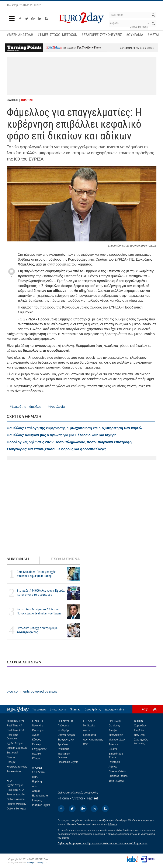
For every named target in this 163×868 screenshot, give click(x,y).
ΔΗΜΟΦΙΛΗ (18, 559)
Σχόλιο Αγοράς (15, 743)
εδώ (131, 48)
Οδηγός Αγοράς (67, 735)
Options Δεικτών (16, 799)
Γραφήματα (90, 735)
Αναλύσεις (63, 749)
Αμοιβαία (63, 744)
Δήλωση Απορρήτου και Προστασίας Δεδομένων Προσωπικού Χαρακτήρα (103, 843)
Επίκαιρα (37, 744)
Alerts (86, 730)
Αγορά (36, 735)
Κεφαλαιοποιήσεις (17, 767)
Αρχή (145, 709)
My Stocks (89, 726)
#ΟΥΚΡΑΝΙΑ (135, 35)
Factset (92, 798)
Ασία (35, 786)
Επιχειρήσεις (39, 749)
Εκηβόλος (140, 730)
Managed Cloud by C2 (37, 862)
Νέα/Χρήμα (64, 730)
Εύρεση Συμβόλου (17, 748)
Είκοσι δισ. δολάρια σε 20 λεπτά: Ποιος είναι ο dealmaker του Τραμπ (39, 611)
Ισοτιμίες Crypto (41, 805)
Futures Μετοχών (17, 804)
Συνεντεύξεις (116, 735)
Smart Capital (116, 781)
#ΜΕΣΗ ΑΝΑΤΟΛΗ (20, 35)
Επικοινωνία (58, 709)
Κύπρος (37, 758)
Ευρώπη (37, 782)
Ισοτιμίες (37, 800)
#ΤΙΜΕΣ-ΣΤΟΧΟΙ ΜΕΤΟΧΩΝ (57, 35)
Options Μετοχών (17, 809)
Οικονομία (38, 730)
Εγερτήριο (114, 762)
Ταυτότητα (39, 709)
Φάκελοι (113, 744)
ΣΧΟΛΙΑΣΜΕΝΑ (65, 559)
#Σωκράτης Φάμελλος (25, 407)
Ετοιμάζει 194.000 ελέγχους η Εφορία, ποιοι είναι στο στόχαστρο (41, 593)
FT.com (63, 798)
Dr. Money (115, 726)
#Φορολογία (56, 407)
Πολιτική (37, 754)
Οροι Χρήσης (93, 709)
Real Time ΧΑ (15, 726)
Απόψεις (113, 730)
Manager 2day (117, 740)
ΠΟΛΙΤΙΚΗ (27, 100)
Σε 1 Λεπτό (39, 772)
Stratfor (78, 798)
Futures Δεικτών (16, 795)
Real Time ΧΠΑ (15, 730)
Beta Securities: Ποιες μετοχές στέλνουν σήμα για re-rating (36, 574)
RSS (86, 744)
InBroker (112, 824)
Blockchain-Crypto (68, 762)
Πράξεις (11, 762)
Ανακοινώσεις (15, 771)
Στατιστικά (12, 753)
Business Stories (118, 776)
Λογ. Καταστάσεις (93, 740)
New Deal (140, 735)
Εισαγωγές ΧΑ (66, 740)
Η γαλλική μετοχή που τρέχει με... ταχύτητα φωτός (38, 630)
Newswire (38, 726)
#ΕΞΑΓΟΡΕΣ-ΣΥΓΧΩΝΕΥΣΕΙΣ (102, 35)
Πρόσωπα (63, 726)
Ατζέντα (113, 767)
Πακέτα (11, 757)
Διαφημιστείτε (115, 709)
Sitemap (75, 709)
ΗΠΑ (35, 777)
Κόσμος (37, 740)
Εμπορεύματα (40, 796)
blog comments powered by (32, 691)
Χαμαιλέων (140, 726)
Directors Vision (118, 771)
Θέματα (113, 749)
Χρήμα (36, 791)
